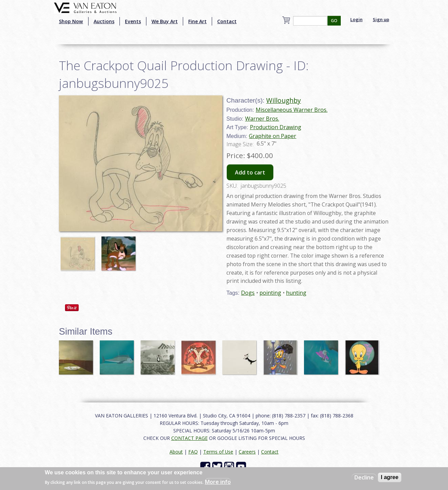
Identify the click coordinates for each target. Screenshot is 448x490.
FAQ (193, 452)
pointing (270, 293)
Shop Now (71, 21)
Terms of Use (218, 452)
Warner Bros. (262, 119)
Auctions (104, 21)
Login (356, 19)
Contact (227, 21)
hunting (296, 293)
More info (218, 482)
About (176, 452)
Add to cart (250, 172)
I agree (390, 477)
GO (334, 21)
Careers (247, 452)
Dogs (248, 293)
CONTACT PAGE (189, 438)
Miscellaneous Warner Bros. (292, 110)
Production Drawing (276, 127)
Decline (364, 477)
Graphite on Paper (273, 136)
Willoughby (284, 100)
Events (133, 21)
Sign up (381, 19)
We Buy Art (165, 21)
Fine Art (197, 21)
